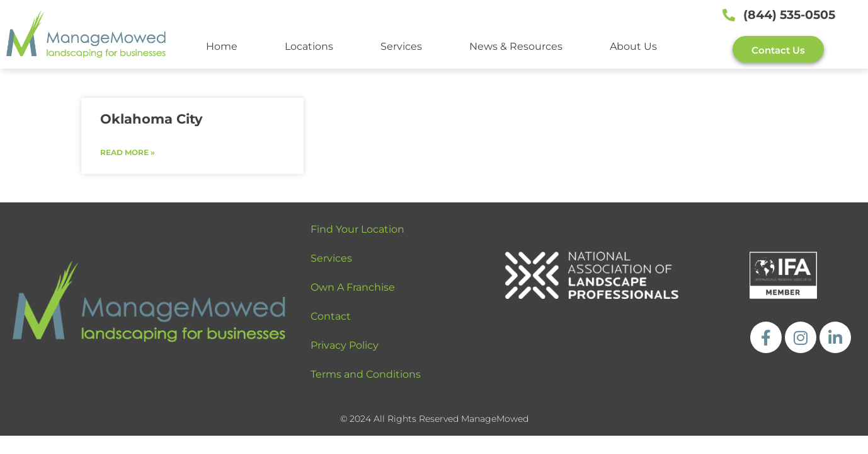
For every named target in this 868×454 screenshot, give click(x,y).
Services (401, 46)
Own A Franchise (353, 287)
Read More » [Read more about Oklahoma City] (128, 152)
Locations (309, 46)
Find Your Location (357, 229)
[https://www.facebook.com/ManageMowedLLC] (766, 337)
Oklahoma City (151, 119)
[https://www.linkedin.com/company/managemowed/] (835, 337)
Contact (331, 316)
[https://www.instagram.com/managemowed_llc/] (801, 337)
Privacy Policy (345, 345)
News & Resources (516, 46)
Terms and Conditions (366, 374)
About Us (633, 46)
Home (222, 46)
